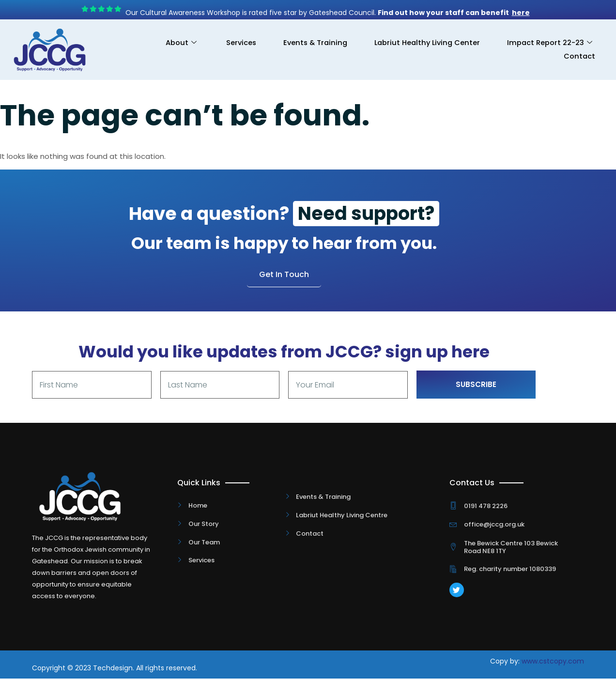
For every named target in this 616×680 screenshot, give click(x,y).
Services (228, 43)
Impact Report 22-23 (548, 43)
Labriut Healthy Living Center (422, 43)
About (165, 43)
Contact (578, 56)
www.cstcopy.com (553, 663)
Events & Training (305, 43)
